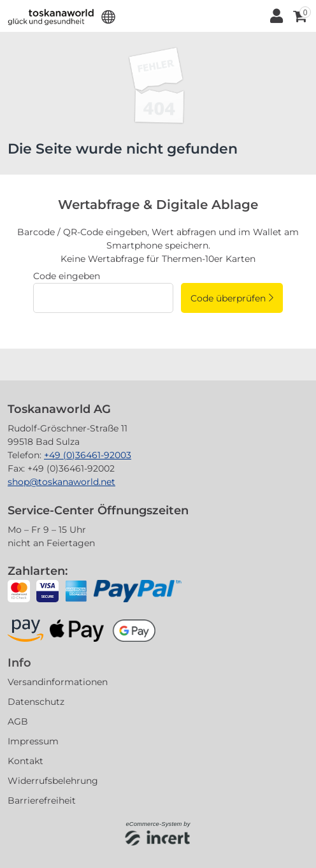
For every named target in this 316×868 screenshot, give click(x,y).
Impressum (33, 741)
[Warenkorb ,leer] (299, 16)
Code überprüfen (228, 298)
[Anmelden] (276, 16)
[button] (109, 16)
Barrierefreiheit (42, 800)
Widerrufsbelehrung (53, 781)
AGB (18, 721)
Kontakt (25, 761)
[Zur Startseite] (51, 16)
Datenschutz (36, 702)
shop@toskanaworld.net (61, 482)
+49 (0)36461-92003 (88, 455)
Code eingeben (67, 276)
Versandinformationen (58, 682)
